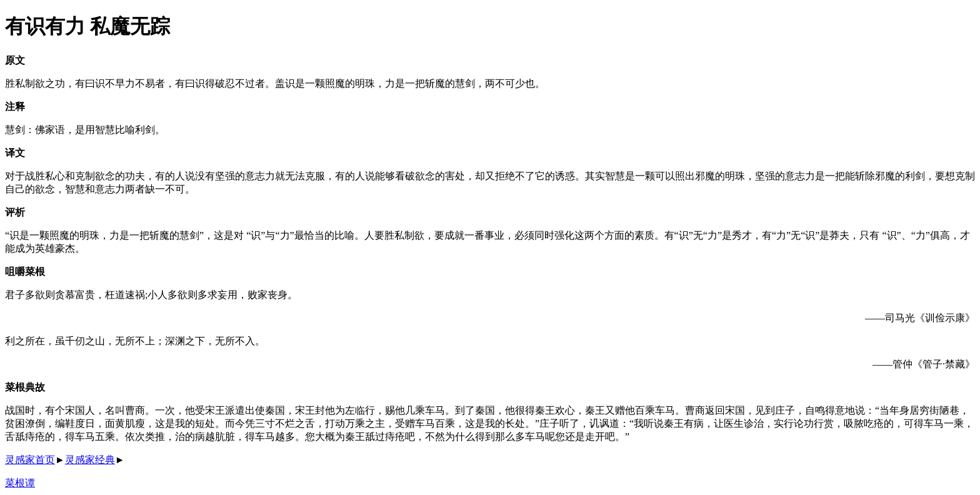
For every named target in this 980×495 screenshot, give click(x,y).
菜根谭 (20, 483)
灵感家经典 (90, 460)
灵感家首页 (30, 460)
